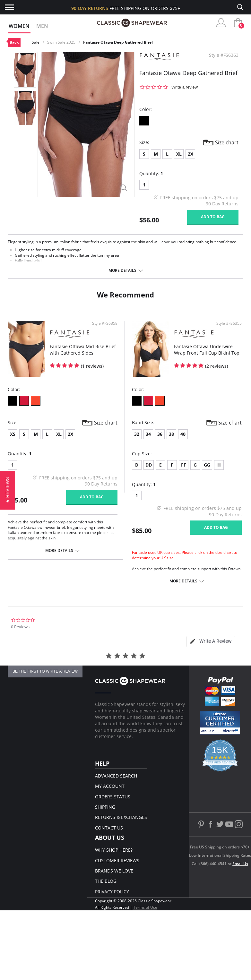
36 (160, 434)
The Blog (106, 881)
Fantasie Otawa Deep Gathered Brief (118, 42)
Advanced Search (116, 776)
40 (183, 434)
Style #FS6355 (229, 323)
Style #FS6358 (105, 323)
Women (19, 26)
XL (179, 154)
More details (122, 271)
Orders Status (113, 797)
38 (171, 434)
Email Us (240, 864)
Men (42, 26)
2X (190, 154)
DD (149, 465)
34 (148, 434)
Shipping (105, 807)
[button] (8, 490)
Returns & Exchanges (121, 817)
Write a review (185, 87)
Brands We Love (114, 871)
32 (137, 434)
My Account (110, 786)
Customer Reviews (117, 860)
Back (14, 42)
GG (207, 465)
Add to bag (213, 217)
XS (13, 434)
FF (184, 465)
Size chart (227, 142)
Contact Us (109, 828)
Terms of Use (145, 907)
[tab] (211, 642)
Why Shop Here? (114, 850)
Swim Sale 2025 (61, 42)
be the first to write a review (45, 671)
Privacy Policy (112, 892)
